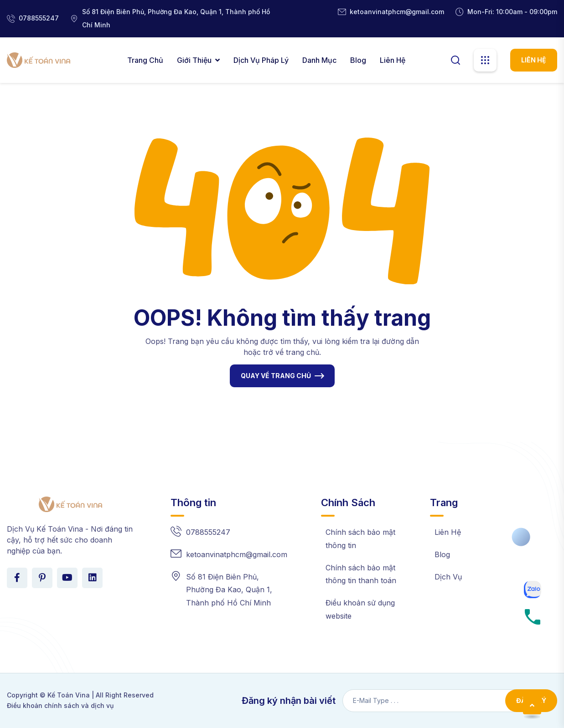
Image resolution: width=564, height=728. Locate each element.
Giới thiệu (194, 60)
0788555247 (39, 18)
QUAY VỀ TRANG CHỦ (276, 376)
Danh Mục (319, 60)
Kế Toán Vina (69, 695)
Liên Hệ (393, 60)
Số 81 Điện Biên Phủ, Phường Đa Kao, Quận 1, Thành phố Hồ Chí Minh (229, 590)
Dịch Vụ (448, 577)
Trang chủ (145, 60)
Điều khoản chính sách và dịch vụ (60, 705)
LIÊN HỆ (534, 60)
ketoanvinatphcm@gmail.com (397, 12)
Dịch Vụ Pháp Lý (261, 60)
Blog (358, 60)
